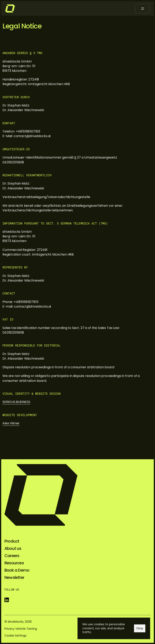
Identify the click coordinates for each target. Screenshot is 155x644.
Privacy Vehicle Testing (21, 629)
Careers (12, 556)
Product (12, 541)
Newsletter (14, 577)
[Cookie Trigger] (15, 636)
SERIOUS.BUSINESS (16, 402)
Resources (14, 563)
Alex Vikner (11, 423)
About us (13, 548)
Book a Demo (17, 570)
